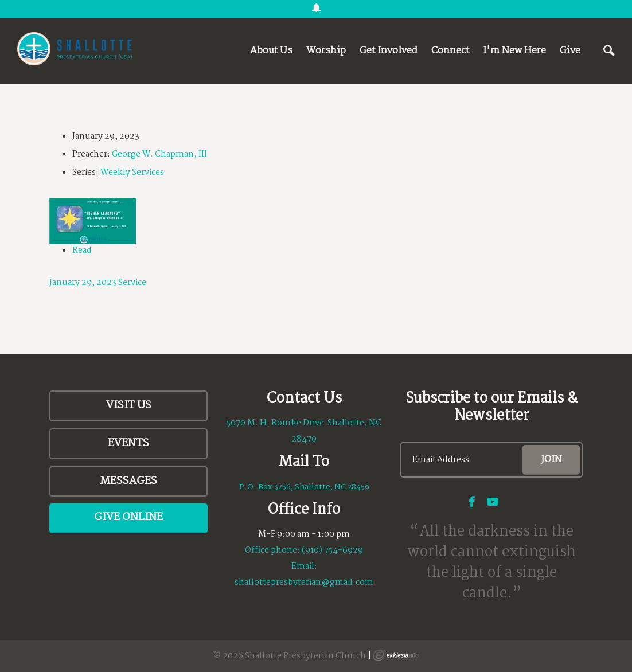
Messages (128, 481)
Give (570, 51)
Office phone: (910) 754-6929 (304, 550)
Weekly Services (132, 173)
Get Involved (389, 51)
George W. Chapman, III (159, 154)
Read (82, 251)
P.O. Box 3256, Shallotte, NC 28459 (304, 487)
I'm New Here (514, 51)
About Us (271, 51)
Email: (304, 566)
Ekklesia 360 (396, 655)
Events (128, 443)
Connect (450, 51)
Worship (326, 51)
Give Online (128, 517)
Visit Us (129, 405)
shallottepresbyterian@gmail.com (304, 583)
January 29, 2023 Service (98, 283)
